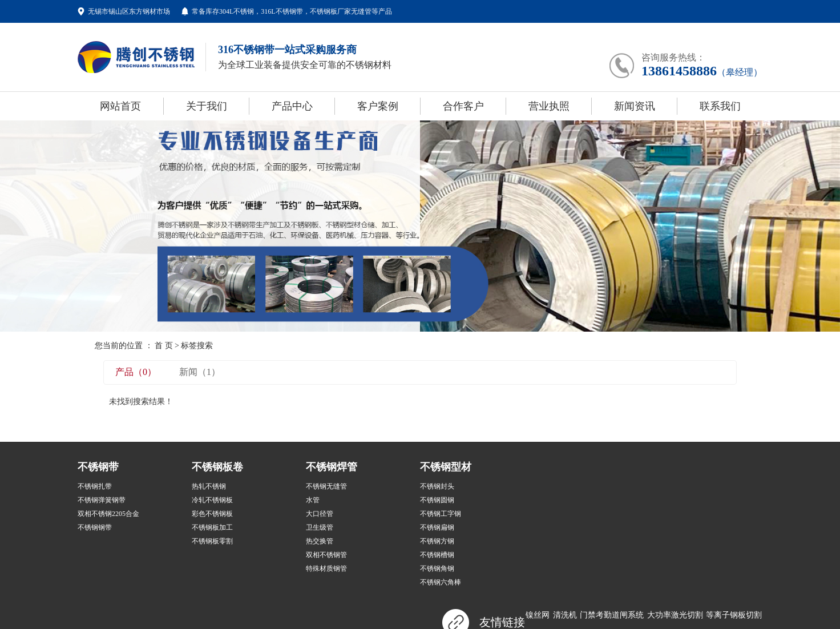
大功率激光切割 (675, 615)
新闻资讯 (635, 106)
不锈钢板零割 (212, 541)
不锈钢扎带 (95, 486)
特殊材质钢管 (326, 568)
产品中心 (292, 106)
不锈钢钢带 (95, 527)
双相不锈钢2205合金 (108, 514)
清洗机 (565, 615)
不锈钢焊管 (332, 467)
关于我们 (207, 106)
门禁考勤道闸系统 (612, 615)
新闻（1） (200, 372)
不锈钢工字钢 (441, 514)
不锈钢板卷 (217, 467)
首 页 (164, 346)
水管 (313, 500)
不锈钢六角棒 (441, 582)
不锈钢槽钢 (437, 555)
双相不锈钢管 (326, 555)
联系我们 (720, 106)
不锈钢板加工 (212, 527)
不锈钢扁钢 (437, 527)
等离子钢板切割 (734, 615)
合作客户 (463, 106)
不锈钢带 (98, 467)
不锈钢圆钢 (437, 500)
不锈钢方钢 (437, 541)
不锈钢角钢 (437, 568)
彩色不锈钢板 (212, 514)
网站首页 (120, 106)
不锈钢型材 (446, 467)
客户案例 (378, 106)
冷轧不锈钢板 (212, 500)
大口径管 (320, 514)
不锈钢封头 (437, 486)
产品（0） (136, 372)
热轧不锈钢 (209, 486)
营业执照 (549, 106)
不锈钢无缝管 (326, 486)
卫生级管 (320, 527)
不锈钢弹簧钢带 (102, 500)
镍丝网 (538, 615)
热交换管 (320, 541)
